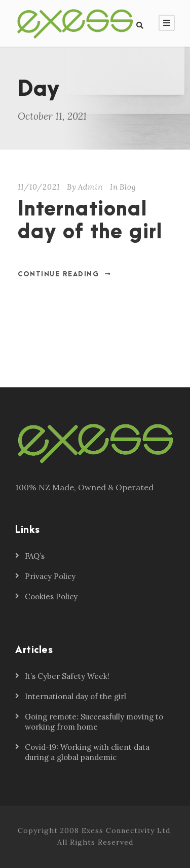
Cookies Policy (51, 596)
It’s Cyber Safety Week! (67, 676)
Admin (90, 187)
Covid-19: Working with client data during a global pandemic (87, 752)
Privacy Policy (50, 576)
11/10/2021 (39, 187)
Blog (128, 187)
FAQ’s (35, 556)
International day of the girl (90, 221)
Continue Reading (65, 274)
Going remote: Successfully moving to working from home (94, 722)
